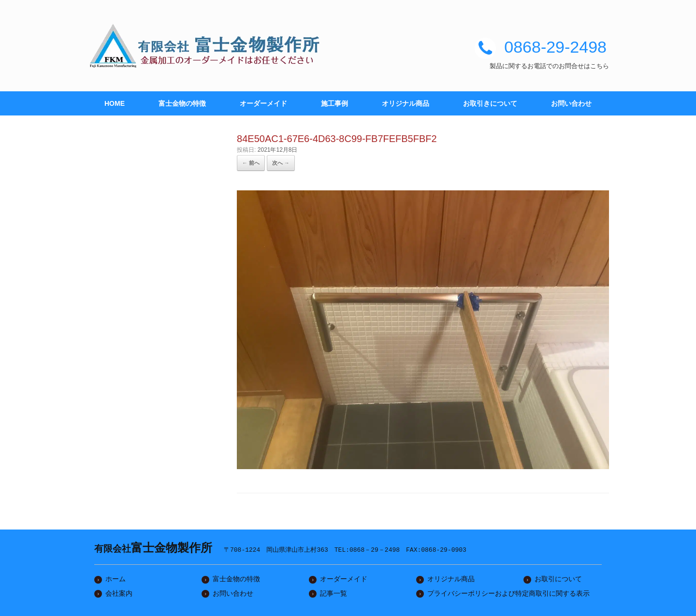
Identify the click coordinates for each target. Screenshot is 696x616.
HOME (115, 103)
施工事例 (334, 103)
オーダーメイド (263, 103)
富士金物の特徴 (182, 103)
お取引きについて (490, 103)
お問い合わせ (571, 103)
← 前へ (251, 163)
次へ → (281, 163)
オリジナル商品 (406, 103)
